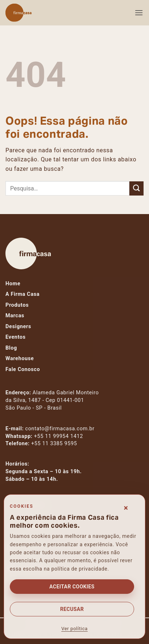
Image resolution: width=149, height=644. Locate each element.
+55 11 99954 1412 (59, 436)
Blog (11, 348)
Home (13, 284)
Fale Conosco (23, 369)
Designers (18, 327)
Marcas (15, 316)
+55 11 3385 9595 (54, 444)
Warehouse (20, 359)
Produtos (17, 305)
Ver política (75, 629)
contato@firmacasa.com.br (60, 429)
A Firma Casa (23, 294)
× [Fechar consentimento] (126, 508)
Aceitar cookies (72, 587)
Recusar (72, 609)
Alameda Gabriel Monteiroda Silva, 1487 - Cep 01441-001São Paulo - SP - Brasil (52, 400)
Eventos (16, 337)
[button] (139, 13)
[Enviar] (136, 188)
